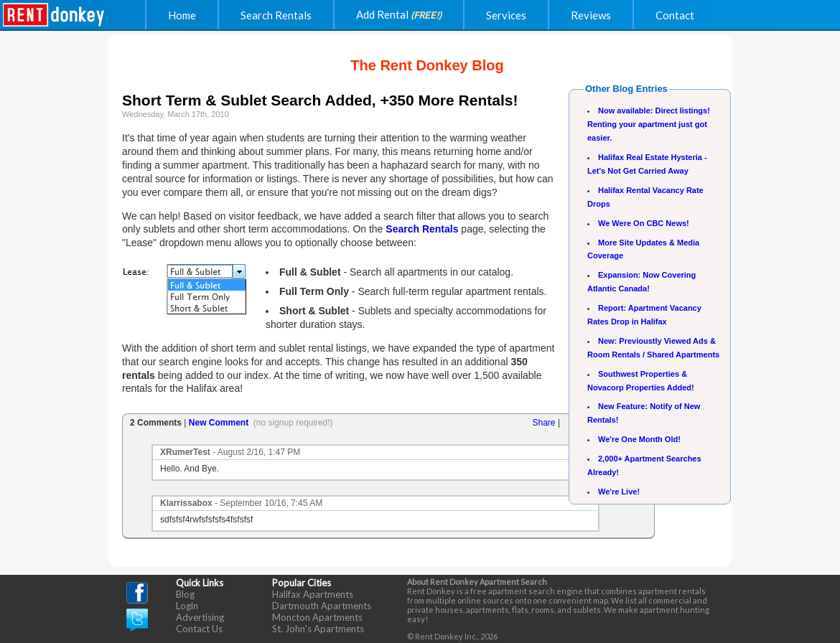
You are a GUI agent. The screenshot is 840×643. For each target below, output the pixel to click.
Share (544, 423)
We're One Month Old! (639, 439)
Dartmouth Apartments (322, 606)
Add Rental (399, 14)
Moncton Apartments (317, 617)
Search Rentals (276, 15)
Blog (185, 594)
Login (187, 606)
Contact (675, 15)
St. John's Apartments (318, 629)
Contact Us (199, 629)
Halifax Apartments (313, 594)
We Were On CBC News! (644, 223)
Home (182, 15)
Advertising (200, 617)
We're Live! (619, 492)
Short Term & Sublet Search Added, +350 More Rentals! (320, 100)
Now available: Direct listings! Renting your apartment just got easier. (649, 124)
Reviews (591, 15)
